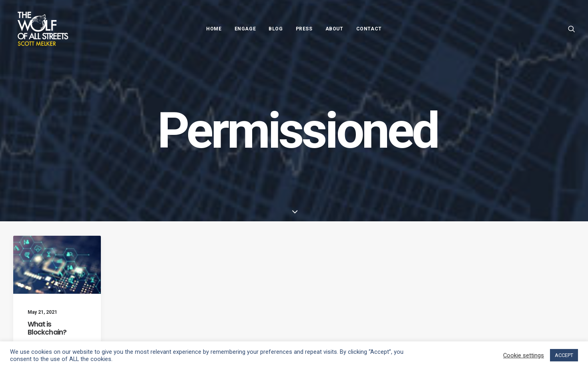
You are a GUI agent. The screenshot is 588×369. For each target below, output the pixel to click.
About (334, 29)
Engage (245, 29)
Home (214, 29)
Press (304, 29)
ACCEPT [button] (564, 355)
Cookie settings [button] (524, 355)
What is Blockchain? (47, 328)
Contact (369, 29)
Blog (276, 29)
